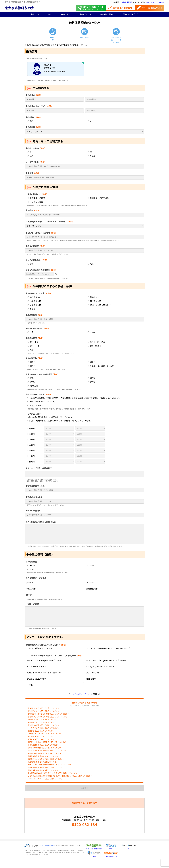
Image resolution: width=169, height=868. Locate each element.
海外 (152, 2)
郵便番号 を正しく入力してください (41, 743)
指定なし (30, 586)
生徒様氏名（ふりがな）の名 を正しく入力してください (48, 724)
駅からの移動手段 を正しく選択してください (44, 755)
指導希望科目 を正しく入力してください (43, 763)
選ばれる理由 (66, 14)
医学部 (29, 598)
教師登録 (161, 2)
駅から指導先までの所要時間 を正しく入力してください (48, 758)
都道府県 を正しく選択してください (41, 746)
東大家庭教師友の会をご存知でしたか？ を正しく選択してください (53, 780)
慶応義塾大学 (92, 592)
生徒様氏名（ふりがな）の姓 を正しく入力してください (48, 721)
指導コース (35, 14)
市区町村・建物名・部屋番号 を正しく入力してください (48, 749)
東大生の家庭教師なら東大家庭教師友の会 (23, 2)
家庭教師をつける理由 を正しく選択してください (46, 766)
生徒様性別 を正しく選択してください (42, 727)
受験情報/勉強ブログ (130, 14)
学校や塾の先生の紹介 (36, 686)
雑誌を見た (91, 686)
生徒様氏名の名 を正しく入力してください (43, 718)
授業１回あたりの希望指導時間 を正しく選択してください (49, 772)
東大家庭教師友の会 (19, 8)
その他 (30, 692)
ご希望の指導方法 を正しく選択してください (44, 741)
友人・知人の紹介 (94, 680)
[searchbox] (28, 474)
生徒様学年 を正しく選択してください (42, 729)
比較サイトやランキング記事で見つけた (44, 680)
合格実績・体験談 (107, 14)
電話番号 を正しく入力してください (41, 738)
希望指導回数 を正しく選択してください (43, 769)
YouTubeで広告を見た (36, 673)
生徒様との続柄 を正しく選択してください (43, 732)
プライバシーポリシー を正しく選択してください (46, 786)
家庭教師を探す (85, 14)
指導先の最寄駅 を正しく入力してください (43, 752)
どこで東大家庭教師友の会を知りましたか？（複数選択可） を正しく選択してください (60, 783)
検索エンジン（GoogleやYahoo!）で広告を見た (107, 667)
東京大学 (90, 586)
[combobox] (84, 474)
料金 (50, 14)
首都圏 (124, 2)
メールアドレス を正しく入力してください (43, 735)
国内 (148, 2)
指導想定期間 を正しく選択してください (43, 777)
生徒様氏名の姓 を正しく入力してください (43, 715)
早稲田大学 (31, 592)
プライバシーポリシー (81, 701)
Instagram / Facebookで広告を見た (101, 673)
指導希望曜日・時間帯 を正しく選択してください (46, 774)
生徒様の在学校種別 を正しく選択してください (45, 760)
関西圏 (130, 2)
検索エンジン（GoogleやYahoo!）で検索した (46, 667)
